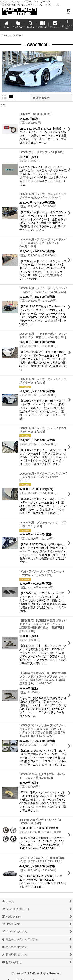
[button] (30, 25)
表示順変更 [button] (41, 98)
